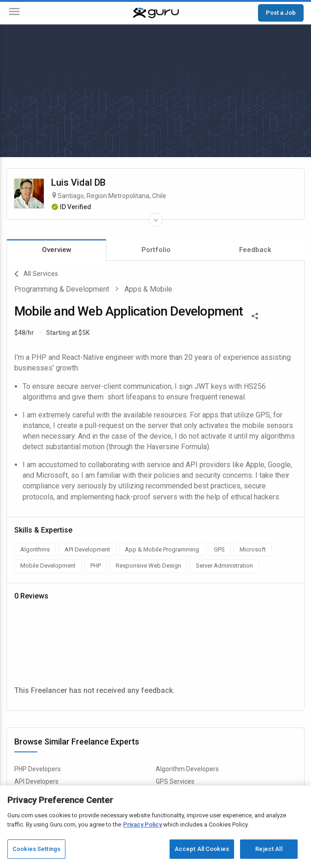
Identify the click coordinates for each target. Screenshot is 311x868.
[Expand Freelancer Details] (156, 220)
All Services (36, 274)
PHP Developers (38, 769)
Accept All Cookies (202, 849)
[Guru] (156, 13)
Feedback (255, 250)
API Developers (36, 781)
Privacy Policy (142, 824)
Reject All (269, 849)
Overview (57, 250)
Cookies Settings (36, 849)
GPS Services (175, 781)
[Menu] (14, 13)
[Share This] (255, 315)
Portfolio (156, 250)
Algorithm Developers (187, 769)
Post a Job (281, 12)
